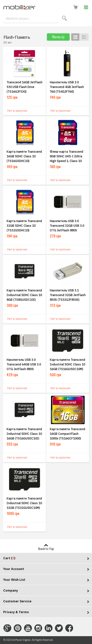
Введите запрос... (18, 19)
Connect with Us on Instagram (38, 628)
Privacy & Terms (16, 612)
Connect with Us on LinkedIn (49, 628)
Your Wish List (14, 580)
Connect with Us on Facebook (69, 628)
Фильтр (58, 37)
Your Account (14, 569)
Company (11, 590)
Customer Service (17, 601)
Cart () (9, 558)
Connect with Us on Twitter (59, 628)
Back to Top (46, 549)
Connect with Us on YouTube (28, 628)
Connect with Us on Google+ (7, 628)
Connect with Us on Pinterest (18, 628)
